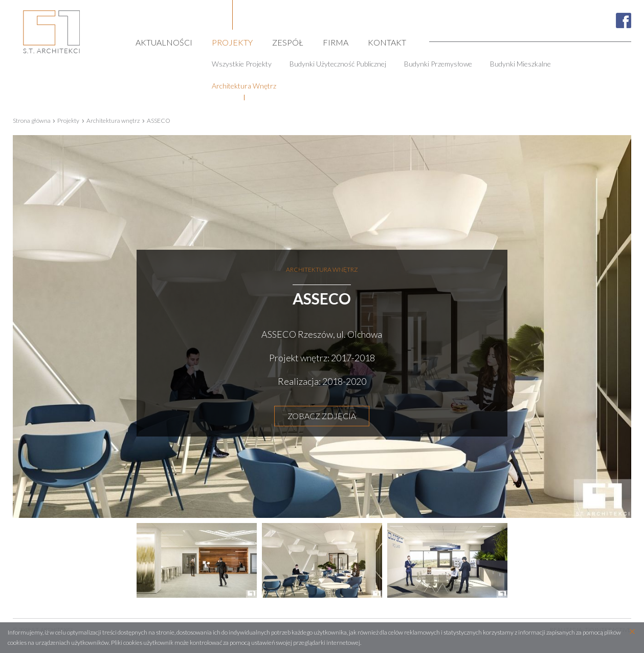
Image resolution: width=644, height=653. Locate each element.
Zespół (288, 42)
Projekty (232, 42)
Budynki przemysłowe (438, 64)
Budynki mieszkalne (520, 64)
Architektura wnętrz (244, 86)
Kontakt (387, 42)
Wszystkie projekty (242, 64)
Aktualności (164, 42)
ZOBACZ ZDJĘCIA (322, 416)
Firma (336, 42)
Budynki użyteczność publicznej (338, 64)
